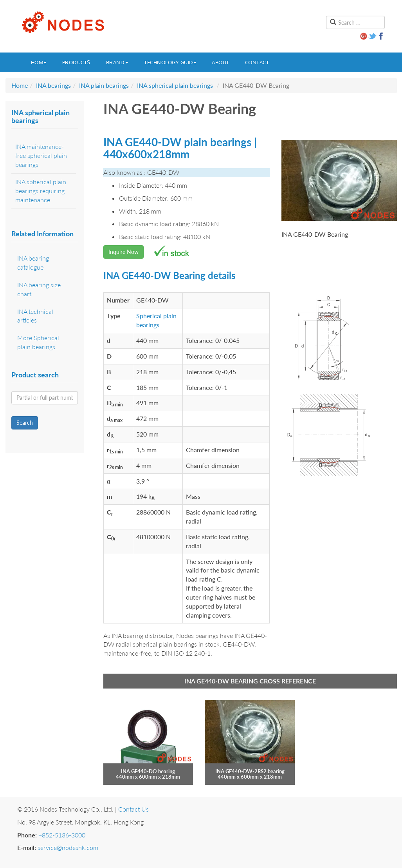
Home (39, 62)
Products (76, 62)
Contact (257, 62)
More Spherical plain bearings (38, 342)
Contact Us (133, 809)
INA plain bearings (104, 85)
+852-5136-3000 (62, 835)
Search (25, 423)
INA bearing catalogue (33, 263)
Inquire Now (123, 252)
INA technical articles (35, 316)
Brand (117, 62)
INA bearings (53, 85)
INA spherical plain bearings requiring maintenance (41, 191)
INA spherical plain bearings (175, 85)
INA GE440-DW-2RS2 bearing (250, 771)
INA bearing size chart (39, 289)
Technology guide (170, 62)
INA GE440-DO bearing (148, 771)
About (221, 62)
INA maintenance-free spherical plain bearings (41, 155)
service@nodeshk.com (68, 847)
